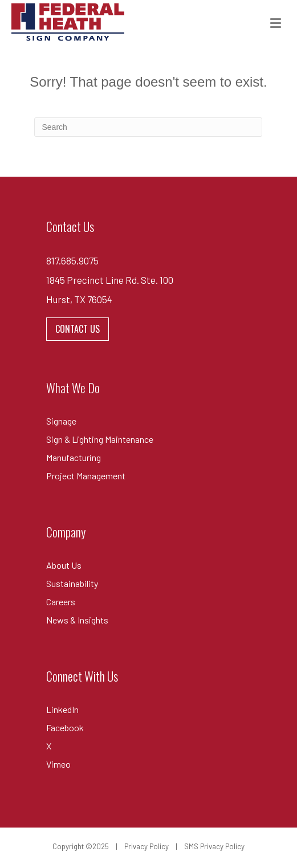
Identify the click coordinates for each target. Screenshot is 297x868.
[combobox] (148, 127)
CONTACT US (78, 329)
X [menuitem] (49, 746)
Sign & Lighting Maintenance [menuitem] (100, 439)
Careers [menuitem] (61, 602)
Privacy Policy (147, 846)
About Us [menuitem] (64, 565)
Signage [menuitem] (61, 421)
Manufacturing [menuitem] (74, 457)
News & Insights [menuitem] (77, 620)
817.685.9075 (72, 260)
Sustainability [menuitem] (72, 583)
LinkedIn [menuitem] (62, 709)
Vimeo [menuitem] (58, 764)
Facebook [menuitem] (65, 728)
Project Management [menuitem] (86, 476)
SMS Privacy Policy (214, 846)
